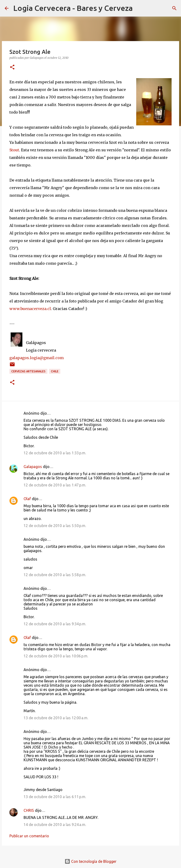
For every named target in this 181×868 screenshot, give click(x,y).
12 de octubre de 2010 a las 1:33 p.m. (55, 453)
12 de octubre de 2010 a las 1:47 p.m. (55, 485)
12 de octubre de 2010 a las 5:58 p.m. (55, 575)
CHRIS (29, 810)
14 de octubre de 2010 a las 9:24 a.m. (55, 825)
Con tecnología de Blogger (90, 861)
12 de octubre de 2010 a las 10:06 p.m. (56, 656)
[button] (12, 67)
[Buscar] (139, 8)
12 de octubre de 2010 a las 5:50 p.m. (55, 526)
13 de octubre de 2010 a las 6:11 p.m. (55, 797)
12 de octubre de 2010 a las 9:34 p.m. (55, 624)
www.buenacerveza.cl (30, 309)
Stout (14, 150)
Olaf (27, 499)
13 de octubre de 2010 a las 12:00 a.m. (56, 718)
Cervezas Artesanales (28, 371)
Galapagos (33, 467)
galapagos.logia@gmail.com (37, 358)
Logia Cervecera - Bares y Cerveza (73, 8)
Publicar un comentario (29, 836)
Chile (55, 371)
